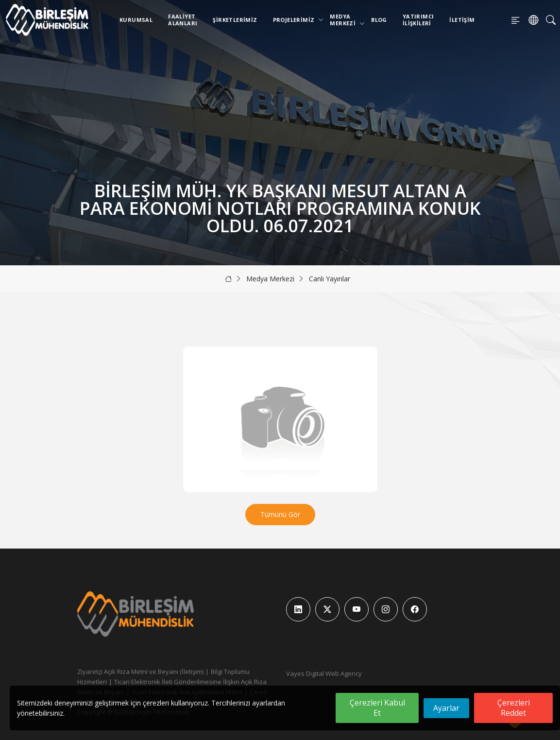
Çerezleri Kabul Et (377, 708)
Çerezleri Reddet (514, 708)
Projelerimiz (296, 20)
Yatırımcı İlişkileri (418, 20)
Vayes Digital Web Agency (324, 673)
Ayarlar (446, 708)
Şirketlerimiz (235, 20)
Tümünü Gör (280, 514)
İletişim (462, 20)
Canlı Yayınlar (330, 279)
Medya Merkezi (345, 20)
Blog (379, 20)
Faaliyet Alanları (183, 20)
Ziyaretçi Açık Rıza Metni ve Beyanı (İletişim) (140, 671)
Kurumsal (136, 20)
